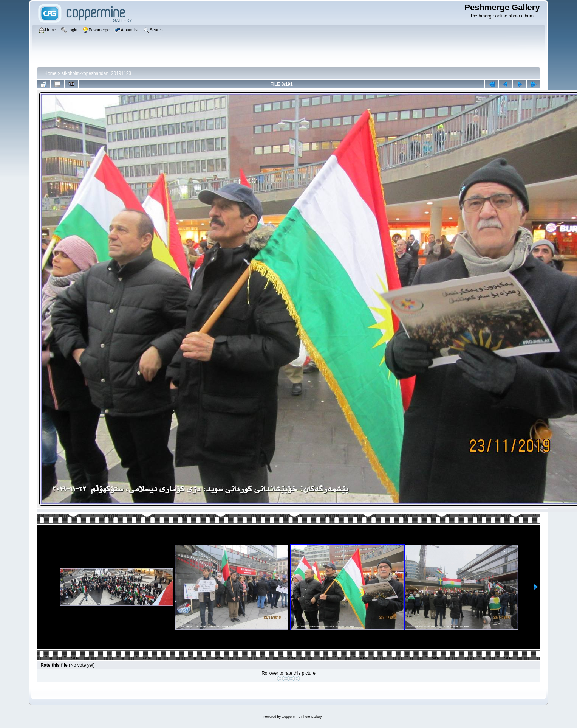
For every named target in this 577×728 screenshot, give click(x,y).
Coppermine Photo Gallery (302, 717)
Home (50, 73)
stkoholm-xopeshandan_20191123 (96, 73)
